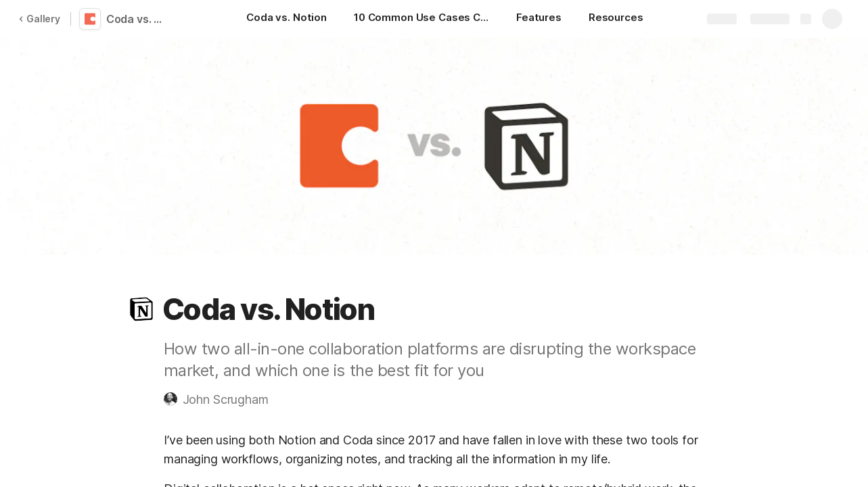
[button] (141, 309)
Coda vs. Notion (137, 19)
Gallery (39, 19)
